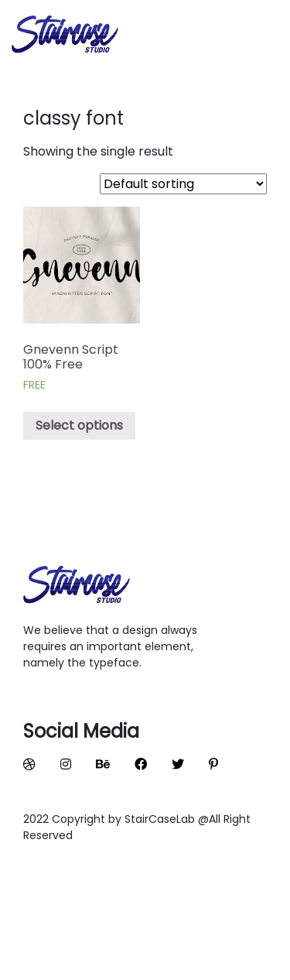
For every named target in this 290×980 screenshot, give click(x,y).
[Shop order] (183, 184)
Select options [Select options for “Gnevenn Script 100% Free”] (79, 425)
